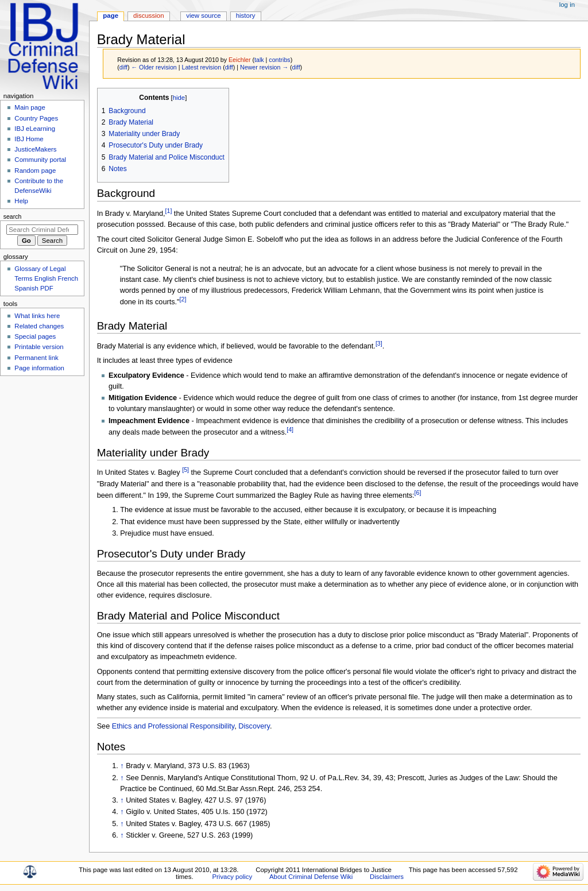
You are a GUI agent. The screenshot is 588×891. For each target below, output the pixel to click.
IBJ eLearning (35, 129)
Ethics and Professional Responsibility (173, 726)
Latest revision (201, 67)
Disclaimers (387, 877)
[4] (290, 429)
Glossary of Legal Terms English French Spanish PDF (46, 278)
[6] (418, 493)
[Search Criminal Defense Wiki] (42, 230)
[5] (185, 470)
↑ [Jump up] (122, 766)
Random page (35, 171)
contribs (279, 60)
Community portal (40, 160)
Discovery (254, 726)
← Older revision (154, 67)
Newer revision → (264, 67)
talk (259, 60)
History (246, 16)
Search (13, 216)
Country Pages (36, 118)
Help (21, 201)
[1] (169, 211)
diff (123, 67)
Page (111, 16)
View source (203, 16)
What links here (37, 316)
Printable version (39, 347)
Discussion (148, 16)
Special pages (35, 336)
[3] (379, 343)
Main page (30, 107)
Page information (39, 368)
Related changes (39, 326)
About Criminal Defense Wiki (311, 877)
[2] (183, 299)
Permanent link (36, 358)
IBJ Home (29, 139)
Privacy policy (232, 877)
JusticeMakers (35, 149)
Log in (567, 5)
